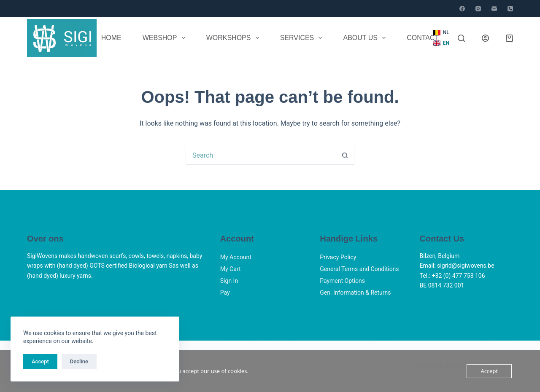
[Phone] (510, 9)
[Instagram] (478, 9)
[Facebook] (462, 9)
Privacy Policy (338, 257)
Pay (225, 293)
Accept (40, 361)
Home (111, 38)
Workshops (234, 38)
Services (303, 38)
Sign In (229, 281)
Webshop (166, 38)
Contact (423, 38)
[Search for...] (261, 155)
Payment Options (342, 281)
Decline (79, 361)
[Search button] (345, 155)
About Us (366, 38)
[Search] (461, 38)
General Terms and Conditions (359, 269)
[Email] (494, 9)
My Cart (231, 269)
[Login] (485, 38)
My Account (236, 257)
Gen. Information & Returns (355, 293)
